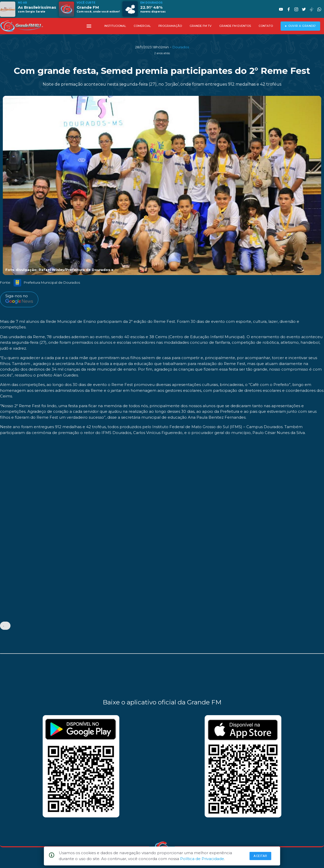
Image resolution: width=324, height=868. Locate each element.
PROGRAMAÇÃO (170, 26)
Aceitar (260, 856)
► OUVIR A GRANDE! (300, 26)
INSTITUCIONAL (115, 26)
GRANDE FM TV (201, 26)
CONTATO (266, 26)
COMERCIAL (142, 26)
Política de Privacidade (202, 859)
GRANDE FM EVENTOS (235, 26)
